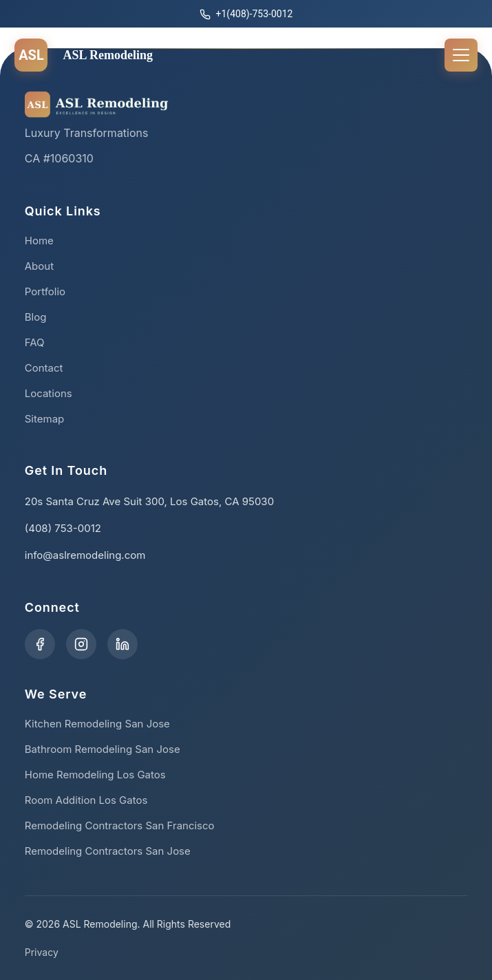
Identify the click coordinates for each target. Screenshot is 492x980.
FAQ (35, 342)
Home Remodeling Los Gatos (95, 775)
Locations (49, 393)
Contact (44, 368)
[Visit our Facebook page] (40, 644)
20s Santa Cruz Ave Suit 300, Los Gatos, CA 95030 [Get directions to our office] (149, 501)
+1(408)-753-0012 (246, 14)
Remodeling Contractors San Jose (108, 851)
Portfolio (45, 291)
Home (39, 241)
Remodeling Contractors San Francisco (120, 825)
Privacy (42, 952)
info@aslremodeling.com (85, 555)
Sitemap (45, 419)
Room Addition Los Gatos (86, 800)
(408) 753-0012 (63, 528)
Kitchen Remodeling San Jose (97, 724)
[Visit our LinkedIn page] (122, 644)
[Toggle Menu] (461, 55)
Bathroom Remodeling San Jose (103, 749)
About (39, 266)
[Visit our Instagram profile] (81, 644)
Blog (36, 317)
